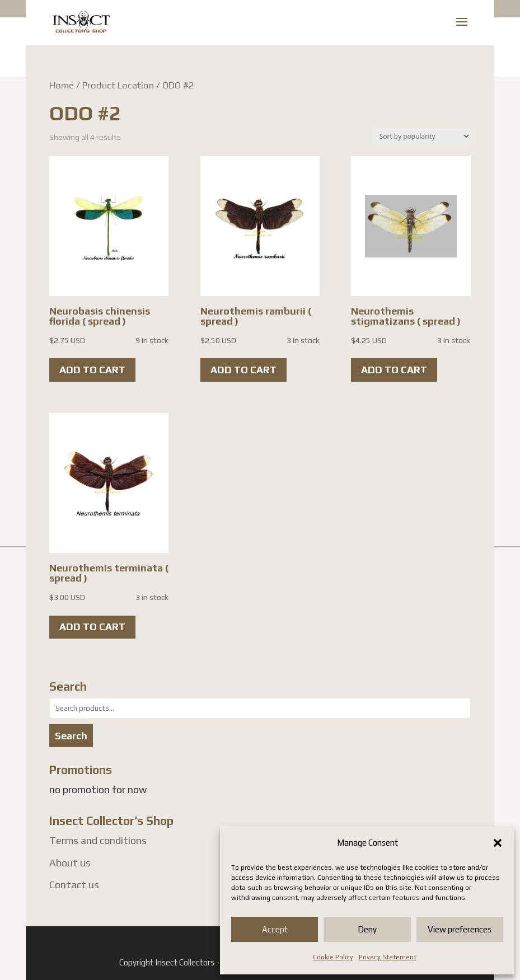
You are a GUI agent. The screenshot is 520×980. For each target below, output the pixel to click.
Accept (275, 929)
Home (62, 85)
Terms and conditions (98, 840)
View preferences (460, 929)
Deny (367, 929)
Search (71, 736)
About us (70, 863)
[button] (498, 843)
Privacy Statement (388, 957)
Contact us (74, 885)
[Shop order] (422, 136)
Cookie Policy (333, 957)
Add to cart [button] (92, 370)
